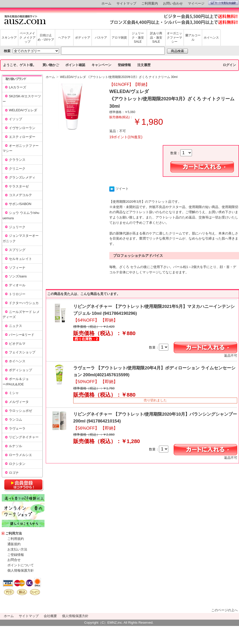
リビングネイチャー (24, 437)
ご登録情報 (16, 555)
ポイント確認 (75, 65)
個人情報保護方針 (21, 570)
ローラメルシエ (20, 455)
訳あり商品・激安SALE (156, 38)
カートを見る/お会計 (223, 3)
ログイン (229, 65)
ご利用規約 (16, 539)
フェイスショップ (22, 352)
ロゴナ (14, 473)
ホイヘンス (211, 38)
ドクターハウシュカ (24, 303)
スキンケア (9, 38)
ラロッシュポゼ (20, 411)
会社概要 (50, 616)
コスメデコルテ (20, 195)
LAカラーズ (18, 87)
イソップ (16, 119)
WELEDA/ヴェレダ (23, 110)
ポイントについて (21, 565)
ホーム (106, 3)
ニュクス (16, 326)
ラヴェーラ (17, 428)
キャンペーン (101, 65)
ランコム (16, 420)
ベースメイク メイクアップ (27, 38)
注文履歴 (144, 65)
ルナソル (16, 446)
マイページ (196, 3)
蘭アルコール (193, 37)
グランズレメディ (22, 177)
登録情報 (124, 65)
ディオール (17, 285)
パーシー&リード (22, 335)
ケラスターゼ (19, 186)
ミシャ (14, 393)
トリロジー (17, 294)
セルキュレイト (20, 259)
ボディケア (83, 38)
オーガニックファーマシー (174, 38)
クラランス (17, 160)
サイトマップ (126, 3)
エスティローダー (22, 137)
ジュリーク (17, 227)
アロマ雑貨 (119, 38)
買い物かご (51, 65)
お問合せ (14, 560)
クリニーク (17, 169)
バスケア (101, 38)
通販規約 (14, 544)
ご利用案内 (150, 3)
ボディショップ (20, 370)
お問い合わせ (173, 3)
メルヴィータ (19, 402)
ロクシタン (17, 464)
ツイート (122, 189)
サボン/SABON (20, 204)
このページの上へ (225, 610)
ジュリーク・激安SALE (138, 38)
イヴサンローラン (22, 128)
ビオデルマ (17, 344)
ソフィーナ (17, 268)
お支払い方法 (17, 549)
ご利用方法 (14, 533)
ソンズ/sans (18, 276)
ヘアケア (64, 38)
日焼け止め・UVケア (46, 37)
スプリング (17, 250)
